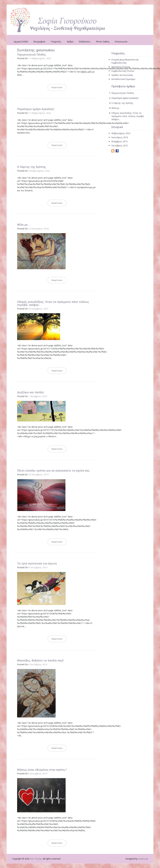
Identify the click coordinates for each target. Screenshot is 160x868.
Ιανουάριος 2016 (120, 137)
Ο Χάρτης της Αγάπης (31, 167)
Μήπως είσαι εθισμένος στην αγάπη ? (42, 770)
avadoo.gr (143, 859)
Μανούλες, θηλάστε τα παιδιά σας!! (40, 660)
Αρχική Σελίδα (21, 42)
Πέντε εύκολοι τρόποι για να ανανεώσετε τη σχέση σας (53, 470)
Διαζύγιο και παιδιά (30, 392)
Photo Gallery (103, 42)
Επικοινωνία (121, 42)
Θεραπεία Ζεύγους (121, 67)
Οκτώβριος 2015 (120, 145)
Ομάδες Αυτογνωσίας (122, 75)
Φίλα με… (23, 225)
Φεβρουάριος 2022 (121, 133)
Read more (57, 87)
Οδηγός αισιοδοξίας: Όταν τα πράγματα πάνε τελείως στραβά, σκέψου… (53, 303)
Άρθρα (70, 42)
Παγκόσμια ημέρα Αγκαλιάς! (36, 109)
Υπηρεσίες (56, 42)
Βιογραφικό (39, 42)
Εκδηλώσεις (85, 42)
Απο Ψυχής (36, 859)
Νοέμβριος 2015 (119, 141)
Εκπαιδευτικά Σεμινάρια (123, 79)
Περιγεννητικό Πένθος (32, 54)
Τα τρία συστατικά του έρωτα (37, 563)
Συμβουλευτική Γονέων (123, 71)
